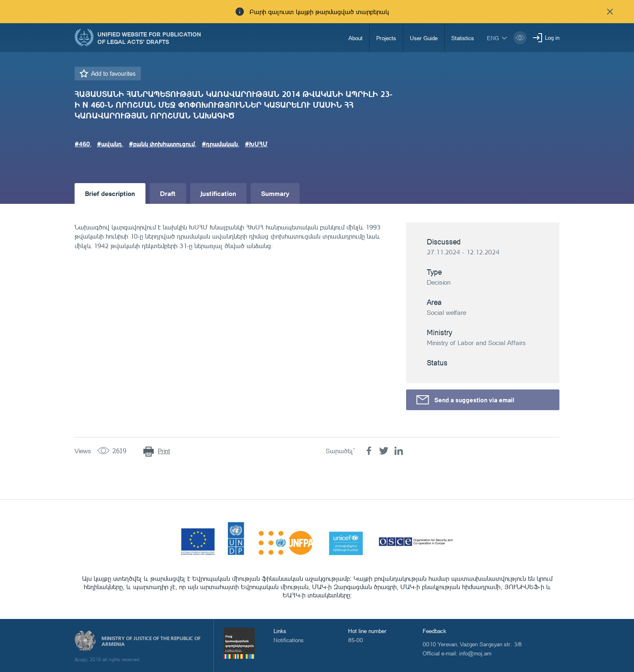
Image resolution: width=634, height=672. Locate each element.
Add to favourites (113, 74)
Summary (275, 193)
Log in (552, 37)
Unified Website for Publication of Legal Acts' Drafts (149, 38)
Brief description (110, 193)
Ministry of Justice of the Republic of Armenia (151, 641)
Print (164, 451)
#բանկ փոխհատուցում (162, 144)
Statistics (463, 38)
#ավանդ (109, 144)
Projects (386, 38)
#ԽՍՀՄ (256, 144)
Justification (218, 193)
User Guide (424, 38)
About (356, 38)
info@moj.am (475, 653)
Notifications (289, 640)
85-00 (356, 640)
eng (493, 38)
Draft (168, 193)
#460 (82, 144)
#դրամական (220, 144)
